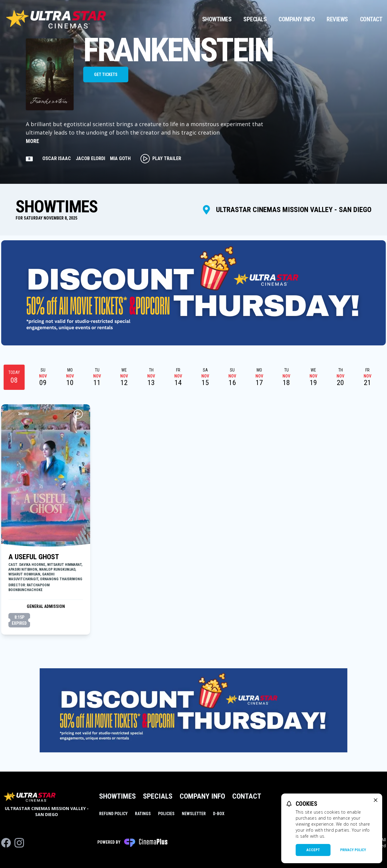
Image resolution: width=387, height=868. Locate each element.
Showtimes (217, 19)
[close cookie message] (376, 800)
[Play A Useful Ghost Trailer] (78, 414)
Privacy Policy (353, 850)
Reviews (337, 19)
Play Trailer (161, 159)
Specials (255, 19)
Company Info (297, 19)
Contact (371, 19)
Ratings (143, 814)
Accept (313, 850)
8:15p (19, 621)
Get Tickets (106, 74)
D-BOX (219, 814)
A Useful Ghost (34, 557)
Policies (166, 814)
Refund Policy (113, 814)
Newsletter (194, 814)
